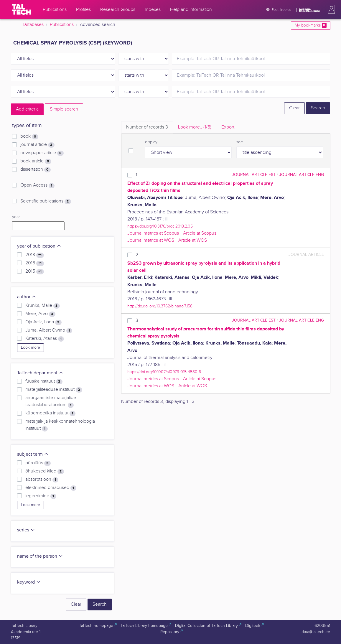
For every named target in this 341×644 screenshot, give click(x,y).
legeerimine (41, 496)
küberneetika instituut (50, 413)
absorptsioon (42, 480)
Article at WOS (193, 240)
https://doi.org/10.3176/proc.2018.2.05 (160, 226)
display (151, 142)
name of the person (40, 556)
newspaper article (42, 153)
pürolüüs (38, 463)
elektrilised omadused (51, 488)
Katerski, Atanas (45, 339)
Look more (31, 347)
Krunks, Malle (42, 306)
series (26, 530)
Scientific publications (46, 201)
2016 (34, 263)
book (29, 136)
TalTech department (40, 373)
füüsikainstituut (44, 381)
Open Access (37, 185)
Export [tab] (228, 127)
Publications (62, 25)
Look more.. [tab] (195, 127)
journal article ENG (302, 175)
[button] (330, 9)
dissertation (35, 169)
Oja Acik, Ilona (43, 322)
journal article (37, 145)
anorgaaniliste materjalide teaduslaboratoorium (51, 401)
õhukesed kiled (45, 471)
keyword (29, 582)
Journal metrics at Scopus (153, 233)
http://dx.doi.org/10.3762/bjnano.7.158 (160, 306)
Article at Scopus (200, 233)
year (16, 217)
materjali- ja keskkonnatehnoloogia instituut (60, 425)
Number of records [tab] (147, 127)
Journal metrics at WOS (151, 240)
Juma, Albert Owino (49, 330)
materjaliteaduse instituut (54, 390)
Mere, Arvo (40, 314)
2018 (34, 255)
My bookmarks (310, 25)
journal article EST (254, 175)
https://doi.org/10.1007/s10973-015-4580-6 (164, 372)
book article (36, 161)
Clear (294, 108)
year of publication (39, 246)
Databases (33, 25)
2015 (34, 271)
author (27, 297)
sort (240, 142)
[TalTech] (22, 9)
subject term (33, 454)
